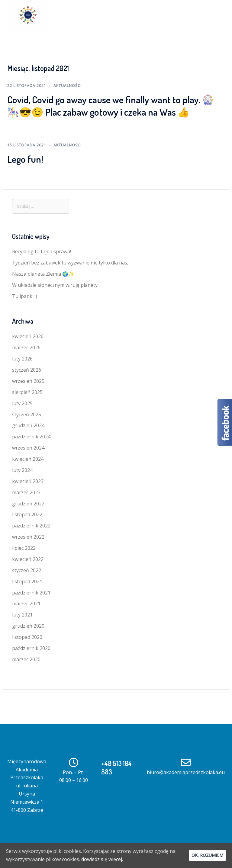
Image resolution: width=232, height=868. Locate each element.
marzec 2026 (26, 348)
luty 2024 (22, 470)
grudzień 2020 (28, 626)
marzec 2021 (26, 604)
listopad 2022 (27, 514)
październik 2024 (31, 437)
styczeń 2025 (27, 415)
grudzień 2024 (28, 425)
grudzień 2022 (28, 504)
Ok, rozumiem (207, 855)
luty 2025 (22, 403)
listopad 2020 (27, 637)
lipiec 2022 (24, 548)
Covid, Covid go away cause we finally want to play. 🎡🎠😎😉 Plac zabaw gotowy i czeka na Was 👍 (111, 106)
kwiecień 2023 (28, 481)
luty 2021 (22, 615)
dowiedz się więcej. (102, 859)
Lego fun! (25, 159)
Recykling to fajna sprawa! (42, 251)
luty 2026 (22, 359)
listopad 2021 (27, 581)
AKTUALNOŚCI (68, 86)
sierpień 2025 (27, 392)
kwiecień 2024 (28, 459)
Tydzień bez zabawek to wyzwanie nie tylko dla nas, (70, 263)
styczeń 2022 (27, 570)
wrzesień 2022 (28, 537)
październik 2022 (31, 526)
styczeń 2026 (27, 370)
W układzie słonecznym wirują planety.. (56, 285)
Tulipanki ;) (25, 296)
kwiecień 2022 (28, 559)
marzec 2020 (26, 659)
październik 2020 (31, 648)
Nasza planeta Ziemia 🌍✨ (43, 274)
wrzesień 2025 (28, 381)
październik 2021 (31, 593)
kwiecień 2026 (28, 336)
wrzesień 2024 (28, 448)
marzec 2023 (26, 492)
